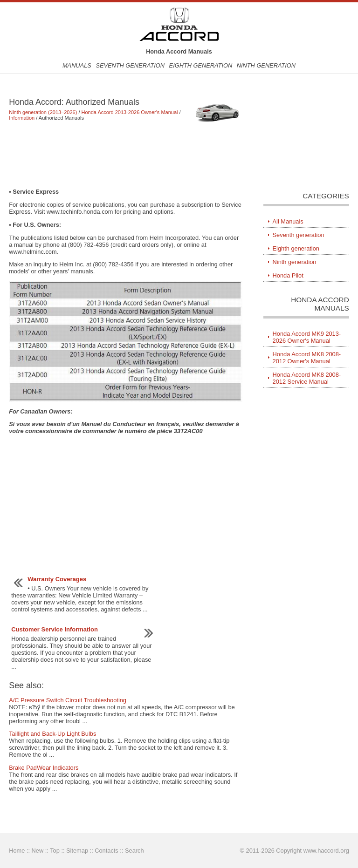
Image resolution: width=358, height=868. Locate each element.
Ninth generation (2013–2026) (43, 112)
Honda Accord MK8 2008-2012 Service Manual (307, 378)
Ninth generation (266, 65)
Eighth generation (201, 65)
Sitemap (77, 851)
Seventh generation (130, 65)
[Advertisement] (126, 154)
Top (55, 851)
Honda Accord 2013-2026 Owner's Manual (130, 112)
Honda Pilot (288, 275)
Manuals (77, 65)
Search (134, 851)
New (38, 851)
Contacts (107, 851)
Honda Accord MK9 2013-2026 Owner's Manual (307, 337)
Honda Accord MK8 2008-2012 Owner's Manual (307, 358)
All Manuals (288, 221)
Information (22, 118)
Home (17, 851)
